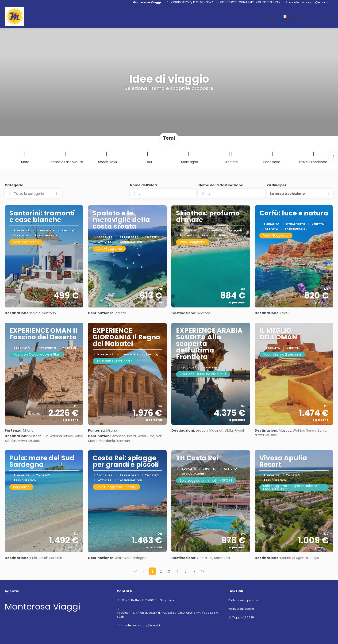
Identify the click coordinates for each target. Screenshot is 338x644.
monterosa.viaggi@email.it (309, 2)
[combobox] (231, 194)
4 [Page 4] (177, 571)
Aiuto (271, 16)
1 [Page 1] (152, 571)
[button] (333, 157)
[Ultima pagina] (203, 571)
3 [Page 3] (169, 571)
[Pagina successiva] (194, 571)
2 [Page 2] (161, 571)
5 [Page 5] (186, 571)
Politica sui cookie (241, 609)
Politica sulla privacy (243, 600)
